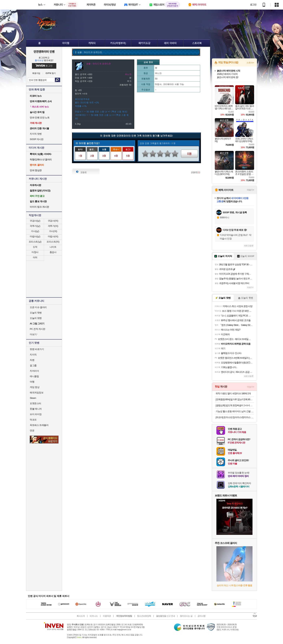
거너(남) (35, 231)
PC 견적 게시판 (38, 329)
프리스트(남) (35, 242)
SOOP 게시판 (37, 139)
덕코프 (33, 420)
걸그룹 (33, 365)
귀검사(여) (53, 221)
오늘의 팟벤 (36, 318)
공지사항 (201, 616)
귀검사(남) (35, 221)
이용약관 (107, 616)
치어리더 (34, 371)
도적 (35, 247)
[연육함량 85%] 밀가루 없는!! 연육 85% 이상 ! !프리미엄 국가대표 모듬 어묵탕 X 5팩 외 (235, 399)
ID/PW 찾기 (51, 73)
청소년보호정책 (144, 616)
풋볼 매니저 (36, 409)
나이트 (53, 247)
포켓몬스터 (35, 403)
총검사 (53, 252)
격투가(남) (35, 226)
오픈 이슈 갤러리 (38, 307)
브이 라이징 (36, 414)
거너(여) (53, 231)
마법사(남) (35, 236)
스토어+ (250, 63)
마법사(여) (53, 236)
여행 (32, 382)
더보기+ (251, 190)
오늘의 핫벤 (36, 313)
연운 (32, 431)
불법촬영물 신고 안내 (166, 616)
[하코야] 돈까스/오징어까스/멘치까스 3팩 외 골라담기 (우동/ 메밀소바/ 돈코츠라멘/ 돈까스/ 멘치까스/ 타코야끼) (235, 417)
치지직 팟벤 (36, 134)
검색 (57, 80)
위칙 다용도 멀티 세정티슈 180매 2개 (233, 393)
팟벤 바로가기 (37, 349)
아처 (35, 257)
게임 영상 (35, 387)
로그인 (253, 5)
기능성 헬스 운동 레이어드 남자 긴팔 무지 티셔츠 (235, 411)
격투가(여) (53, 226)
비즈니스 (94, 616)
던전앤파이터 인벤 (44, 51)
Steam (33, 398)
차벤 (32, 360)
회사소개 (81, 616)
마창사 (35, 252)
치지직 (33, 355)
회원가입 (36, 73)
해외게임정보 (37, 393)
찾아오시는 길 (186, 616)
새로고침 (248, 246)
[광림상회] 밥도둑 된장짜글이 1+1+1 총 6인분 (235, 405)
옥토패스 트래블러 (39, 425)
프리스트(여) (53, 242)
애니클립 (34, 376)
